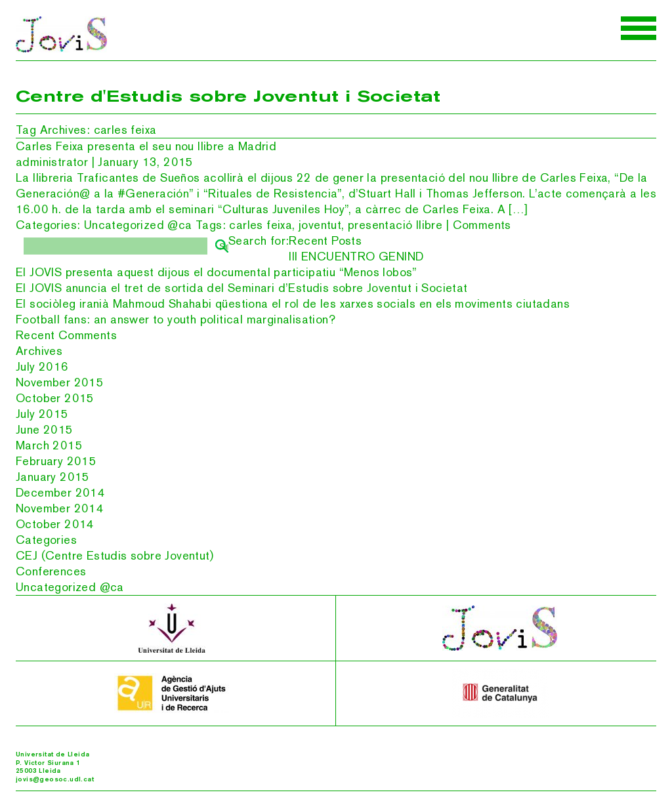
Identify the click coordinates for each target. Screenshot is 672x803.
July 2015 (42, 414)
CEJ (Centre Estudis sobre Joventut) (115, 555)
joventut (320, 225)
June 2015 (45, 429)
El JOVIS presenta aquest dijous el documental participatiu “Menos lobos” (217, 272)
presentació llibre (395, 225)
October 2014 (55, 524)
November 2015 (60, 382)
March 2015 (49, 445)
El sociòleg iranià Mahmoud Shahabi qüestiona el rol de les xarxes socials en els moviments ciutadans (293, 303)
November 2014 (60, 508)
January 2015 (53, 477)
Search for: (259, 240)
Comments (482, 225)
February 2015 (56, 461)
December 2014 (60, 492)
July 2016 (42, 366)
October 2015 (55, 398)
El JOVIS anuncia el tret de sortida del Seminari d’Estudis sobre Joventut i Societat (242, 288)
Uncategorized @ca (138, 225)
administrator (52, 162)
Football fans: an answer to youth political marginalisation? (176, 319)
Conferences (51, 571)
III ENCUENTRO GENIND (356, 256)
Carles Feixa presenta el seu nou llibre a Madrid (146, 146)
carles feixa (261, 225)
